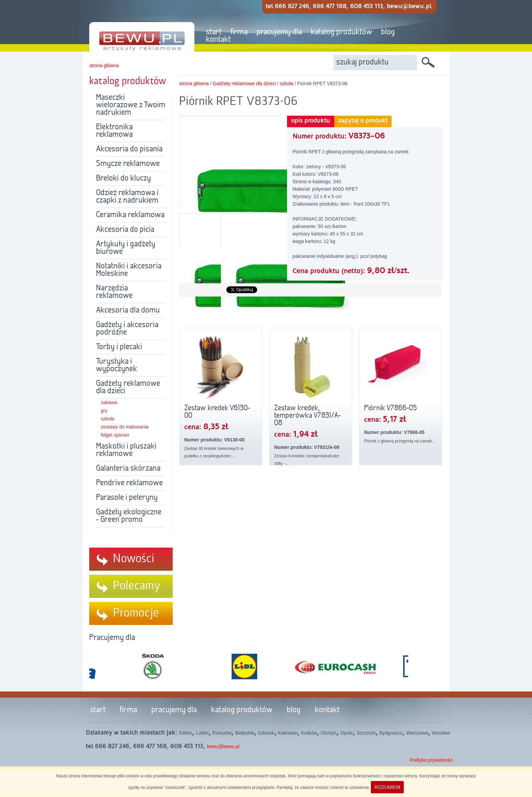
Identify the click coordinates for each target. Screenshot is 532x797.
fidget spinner (115, 435)
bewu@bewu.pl (223, 746)
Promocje (136, 613)
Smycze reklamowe (128, 164)
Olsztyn (329, 733)
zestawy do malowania (125, 427)
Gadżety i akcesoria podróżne (127, 329)
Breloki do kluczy (123, 178)
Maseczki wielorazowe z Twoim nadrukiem (131, 105)
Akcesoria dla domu (128, 310)
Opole (347, 733)
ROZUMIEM (387, 787)
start (214, 32)
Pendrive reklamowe (129, 483)
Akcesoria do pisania (129, 149)
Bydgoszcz (391, 733)
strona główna (104, 65)
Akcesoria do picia (125, 230)
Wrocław (441, 733)
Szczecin (366, 733)
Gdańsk (266, 733)
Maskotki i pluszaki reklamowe (126, 450)
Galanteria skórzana (128, 469)
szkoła (108, 419)
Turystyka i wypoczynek (117, 365)
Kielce (186, 733)
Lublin (202, 733)
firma (239, 32)
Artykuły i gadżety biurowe (126, 248)
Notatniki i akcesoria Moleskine (129, 270)
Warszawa (417, 733)
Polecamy (137, 586)
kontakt (218, 40)
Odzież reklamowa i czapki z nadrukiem (127, 197)
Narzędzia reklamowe (114, 292)
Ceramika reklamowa (130, 215)
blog (388, 32)
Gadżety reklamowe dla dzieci (128, 387)
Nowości (134, 559)
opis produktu (311, 121)
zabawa (109, 402)
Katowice (288, 733)
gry (104, 411)
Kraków (309, 733)
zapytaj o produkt (363, 121)
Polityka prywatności (431, 760)
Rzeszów (222, 733)
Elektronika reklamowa (114, 131)
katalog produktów (341, 32)
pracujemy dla (279, 32)
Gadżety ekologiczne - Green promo (129, 516)
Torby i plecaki (119, 347)
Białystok (245, 733)
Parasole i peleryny (127, 498)
